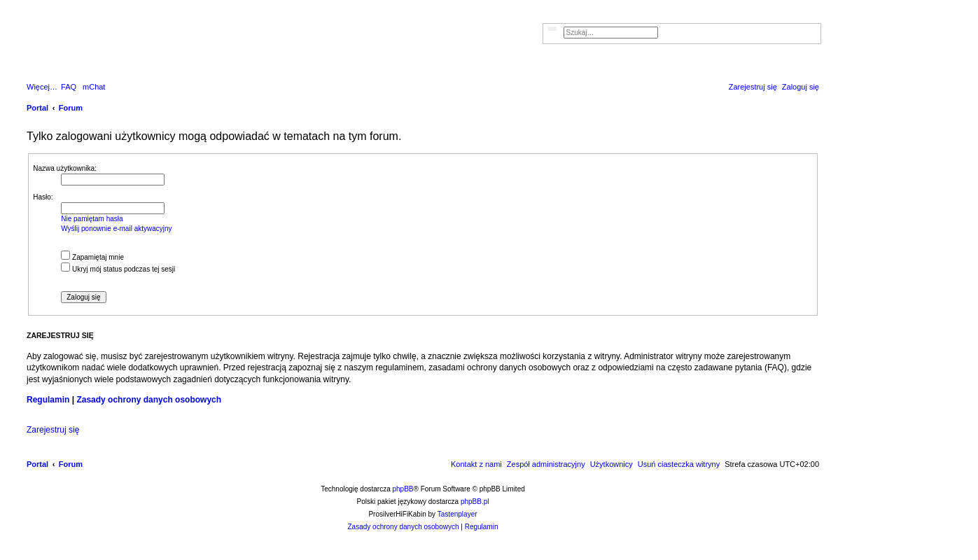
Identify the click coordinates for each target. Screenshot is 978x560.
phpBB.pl (475, 502)
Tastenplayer (457, 514)
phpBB (403, 489)
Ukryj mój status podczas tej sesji (118, 269)
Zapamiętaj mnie (92, 257)
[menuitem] (69, 87)
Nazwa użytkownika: (65, 168)
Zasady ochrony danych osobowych (149, 400)
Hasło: (43, 197)
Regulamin (48, 400)
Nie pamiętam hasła (92, 219)
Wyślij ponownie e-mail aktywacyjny (116, 229)
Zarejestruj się (53, 430)
